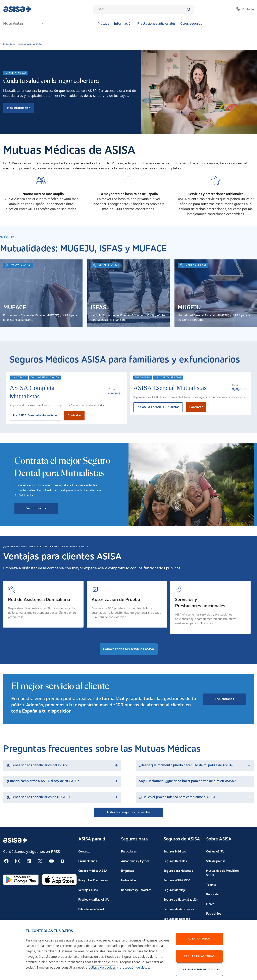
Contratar (74, 416)
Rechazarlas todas (199, 956)
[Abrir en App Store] (59, 880)
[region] (128, 950)
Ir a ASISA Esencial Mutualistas (158, 407)
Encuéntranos (224, 699)
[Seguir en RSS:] (6, 861)
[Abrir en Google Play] (21, 880)
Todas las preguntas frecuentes (128, 812)
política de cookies (102, 968)
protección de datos (134, 968)
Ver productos (36, 508)
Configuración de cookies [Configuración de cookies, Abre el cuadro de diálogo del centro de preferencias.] (199, 970)
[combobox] (141, 9)
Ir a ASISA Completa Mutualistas (35, 416)
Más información (19, 108)
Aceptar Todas (199, 939)
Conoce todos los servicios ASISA (129, 649)
